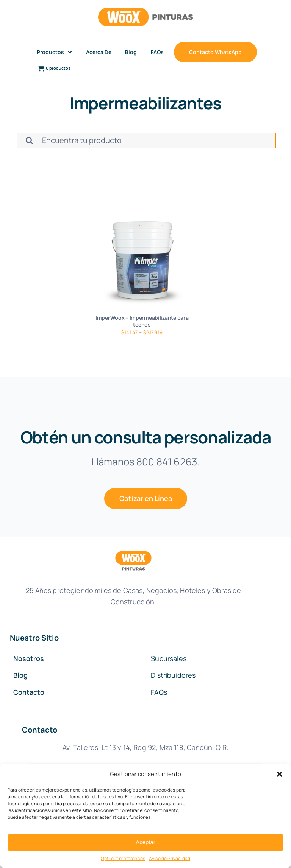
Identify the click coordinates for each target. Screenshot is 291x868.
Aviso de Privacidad (170, 858)
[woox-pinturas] (145, 11)
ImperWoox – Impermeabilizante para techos (142, 321)
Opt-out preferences (123, 858)
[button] (280, 774)
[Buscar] (29, 140)
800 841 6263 (167, 462)
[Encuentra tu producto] (146, 140)
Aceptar (145, 842)
